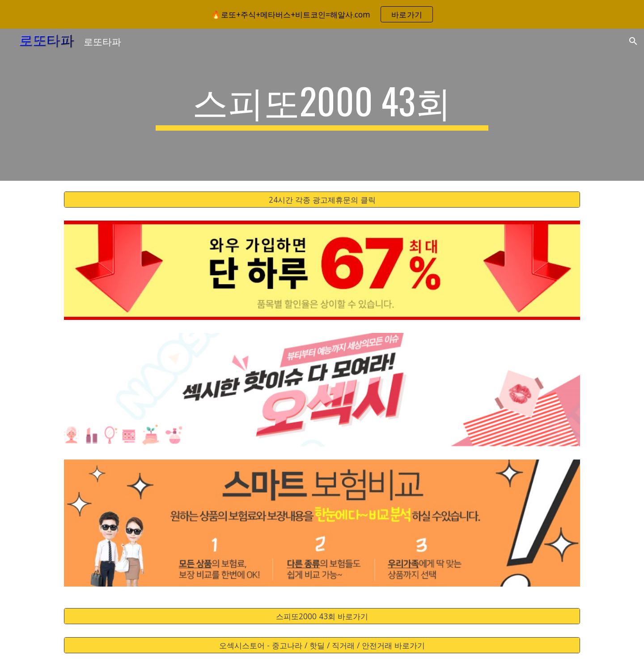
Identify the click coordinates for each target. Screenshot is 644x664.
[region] (322, 14)
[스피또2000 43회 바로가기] (322, 616)
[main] (322, 105)
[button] (633, 41)
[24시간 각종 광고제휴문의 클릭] (322, 200)
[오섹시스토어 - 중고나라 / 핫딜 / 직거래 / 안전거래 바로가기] (322, 645)
